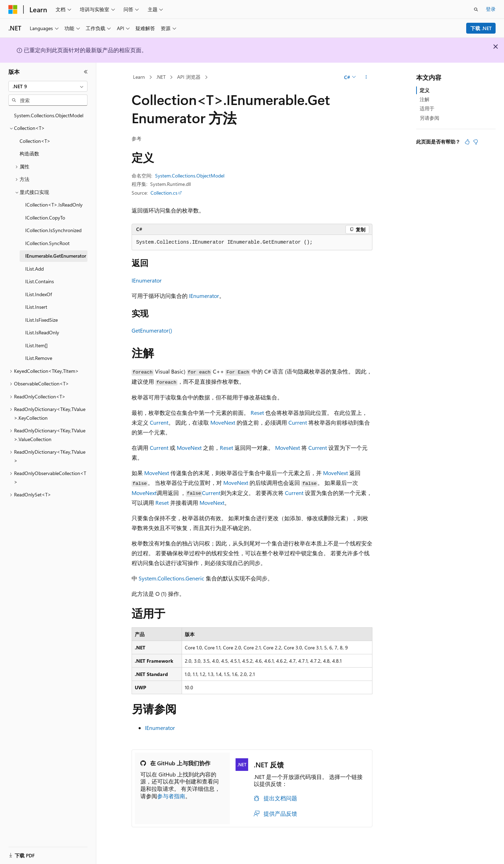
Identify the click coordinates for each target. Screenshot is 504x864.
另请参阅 (429, 118)
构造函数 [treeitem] (29, 154)
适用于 (427, 108)
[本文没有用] (476, 142)
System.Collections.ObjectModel (190, 176)
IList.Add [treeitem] (34, 269)
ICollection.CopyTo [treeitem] (45, 218)
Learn (139, 77)
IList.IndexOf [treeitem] (38, 294)
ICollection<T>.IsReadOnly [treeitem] (54, 205)
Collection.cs (164, 193)
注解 (425, 99)
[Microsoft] (13, 9)
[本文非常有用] (467, 142)
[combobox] (48, 86)
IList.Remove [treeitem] (39, 358)
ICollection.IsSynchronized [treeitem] (53, 230)
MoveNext (223, 422)
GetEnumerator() (152, 330)
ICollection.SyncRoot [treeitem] (47, 243)
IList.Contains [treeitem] (40, 281)
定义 (425, 90)
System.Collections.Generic (171, 578)
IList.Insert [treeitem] (36, 307)
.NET (161, 77)
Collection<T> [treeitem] (35, 141)
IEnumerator (147, 280)
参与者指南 (171, 796)
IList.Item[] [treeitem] (36, 345)
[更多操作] (366, 77)
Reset (257, 413)
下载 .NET (481, 28)
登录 (491, 9)
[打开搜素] (476, 9)
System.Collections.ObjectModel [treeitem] (49, 115)
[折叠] (86, 72)
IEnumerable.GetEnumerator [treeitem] (56, 256)
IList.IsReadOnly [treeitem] (42, 332)
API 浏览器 (189, 77)
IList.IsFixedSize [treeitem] (41, 320)
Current (159, 422)
